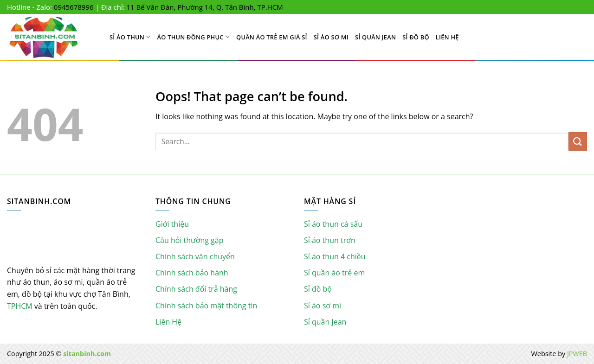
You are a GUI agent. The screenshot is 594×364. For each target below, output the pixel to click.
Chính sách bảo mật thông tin (206, 306)
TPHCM (20, 306)
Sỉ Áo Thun (130, 37)
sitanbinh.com (87, 354)
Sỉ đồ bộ (416, 37)
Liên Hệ (447, 37)
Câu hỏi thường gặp (189, 240)
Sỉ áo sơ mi (331, 37)
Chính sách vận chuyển (195, 256)
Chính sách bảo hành (192, 273)
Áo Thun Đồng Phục (194, 37)
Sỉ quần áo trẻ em (334, 273)
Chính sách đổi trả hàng (196, 289)
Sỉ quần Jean (375, 37)
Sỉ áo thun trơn (330, 240)
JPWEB (577, 354)
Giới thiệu (172, 224)
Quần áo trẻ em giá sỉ (272, 37)
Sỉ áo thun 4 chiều (335, 256)
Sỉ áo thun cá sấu (333, 224)
